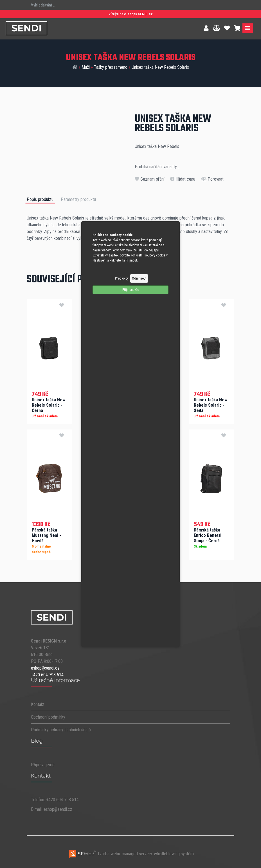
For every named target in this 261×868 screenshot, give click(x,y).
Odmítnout (139, 278)
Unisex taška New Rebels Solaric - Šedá (211, 405)
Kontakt (38, 704)
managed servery (137, 853)
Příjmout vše (131, 290)
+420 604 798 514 (47, 674)
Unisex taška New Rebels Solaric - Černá (49, 405)
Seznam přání (149, 179)
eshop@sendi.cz (45, 667)
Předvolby (122, 278)
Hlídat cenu (183, 179)
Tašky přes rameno (111, 67)
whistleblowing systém (174, 853)
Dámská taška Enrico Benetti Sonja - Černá (208, 535)
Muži (86, 67)
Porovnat (212, 179)
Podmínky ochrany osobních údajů (61, 729)
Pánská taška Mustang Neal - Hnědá (46, 535)
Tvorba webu (94, 853)
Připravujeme (43, 764)
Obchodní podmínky (48, 716)
